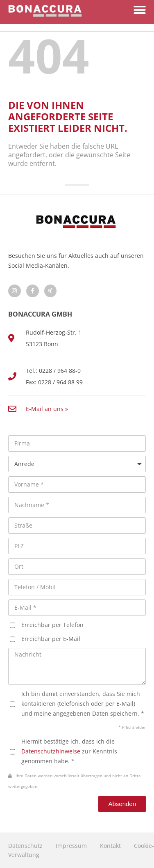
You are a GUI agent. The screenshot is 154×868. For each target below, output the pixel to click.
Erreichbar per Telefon (52, 625)
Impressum (71, 846)
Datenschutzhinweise (51, 751)
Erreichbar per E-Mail (51, 639)
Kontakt (110, 846)
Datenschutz (25, 846)
